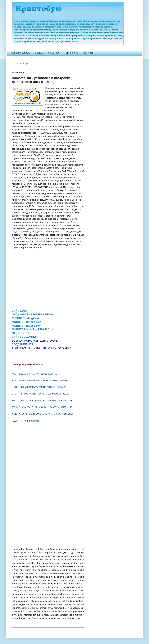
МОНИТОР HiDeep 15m (27, 322)
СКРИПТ (25, 318)
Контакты (88, 53)
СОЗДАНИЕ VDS (22, 344)
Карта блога (71, 53)
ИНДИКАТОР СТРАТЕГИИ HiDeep (33, 315)
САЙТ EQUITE (21, 333)
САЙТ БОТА (19, 311)
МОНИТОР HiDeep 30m (27, 326)
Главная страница (20, 53)
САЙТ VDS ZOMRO (24, 337)
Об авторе (54, 53)
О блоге (39, 53)
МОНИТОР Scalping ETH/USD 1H (33, 329)
